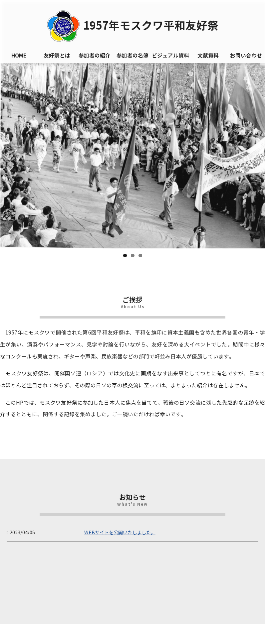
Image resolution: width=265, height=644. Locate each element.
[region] (132, 156)
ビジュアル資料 (170, 56)
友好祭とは (57, 56)
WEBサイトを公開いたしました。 (120, 533)
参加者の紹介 (95, 56)
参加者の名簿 (132, 56)
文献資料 (208, 56)
